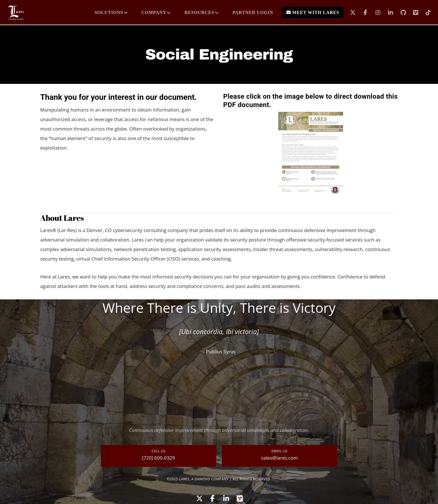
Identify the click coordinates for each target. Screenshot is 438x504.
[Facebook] (362, 13)
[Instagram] (374, 13)
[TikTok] (425, 13)
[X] (349, 13)
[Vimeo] (412, 13)
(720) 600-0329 (159, 458)
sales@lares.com (280, 458)
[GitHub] (400, 13)
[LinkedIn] (387, 13)
